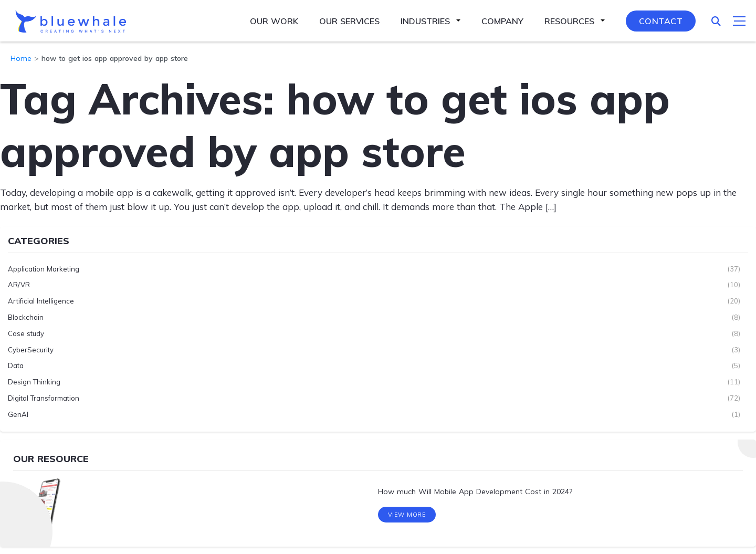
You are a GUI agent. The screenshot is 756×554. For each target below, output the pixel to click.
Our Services (349, 21)
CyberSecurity (31, 349)
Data (16, 365)
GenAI (18, 414)
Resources (569, 21)
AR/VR (19, 285)
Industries (425, 21)
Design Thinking (34, 382)
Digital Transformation (44, 398)
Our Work (274, 21)
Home (21, 58)
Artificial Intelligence (41, 301)
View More (407, 516)
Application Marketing (44, 268)
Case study (26, 333)
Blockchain (26, 317)
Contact (661, 21)
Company (502, 21)
